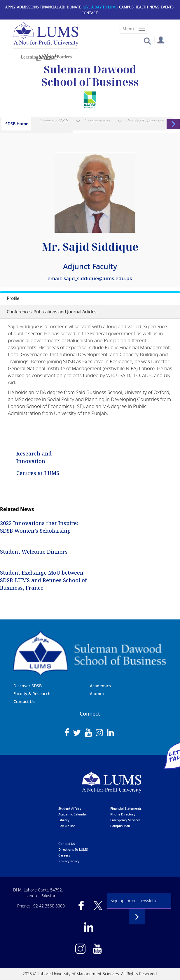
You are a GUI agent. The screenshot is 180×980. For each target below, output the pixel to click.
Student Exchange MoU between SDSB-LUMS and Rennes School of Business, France (43, 580)
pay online (67, 826)
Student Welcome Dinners (34, 552)
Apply (10, 7)
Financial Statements (126, 808)
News (154, 7)
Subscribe (137, 917)
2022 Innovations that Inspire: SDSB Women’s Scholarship (39, 527)
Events (167, 7)
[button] (147, 41)
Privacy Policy (69, 861)
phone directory (123, 814)
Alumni (97, 694)
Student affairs (70, 808)
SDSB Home (17, 124)
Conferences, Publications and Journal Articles (51, 312)
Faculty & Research (145, 120)
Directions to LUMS (73, 849)
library (64, 820)
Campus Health (133, 7)
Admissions (28, 7)
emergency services (125, 820)
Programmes (97, 120)
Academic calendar (73, 814)
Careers (64, 855)
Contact (90, 13)
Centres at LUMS (38, 473)
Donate (74, 7)
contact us (67, 844)
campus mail (120, 826)
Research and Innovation (34, 457)
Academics (100, 686)
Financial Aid (53, 7)
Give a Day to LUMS (100, 7)
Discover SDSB (54, 120)
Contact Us (24, 701)
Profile (13, 298)
